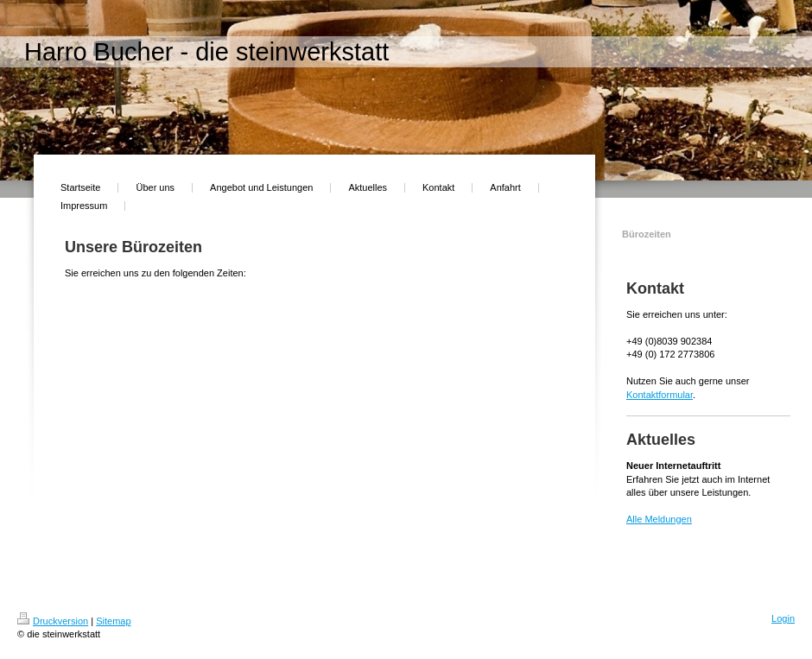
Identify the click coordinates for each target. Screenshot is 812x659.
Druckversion (53, 621)
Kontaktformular (660, 395)
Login (783, 618)
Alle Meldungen (659, 519)
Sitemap (113, 621)
